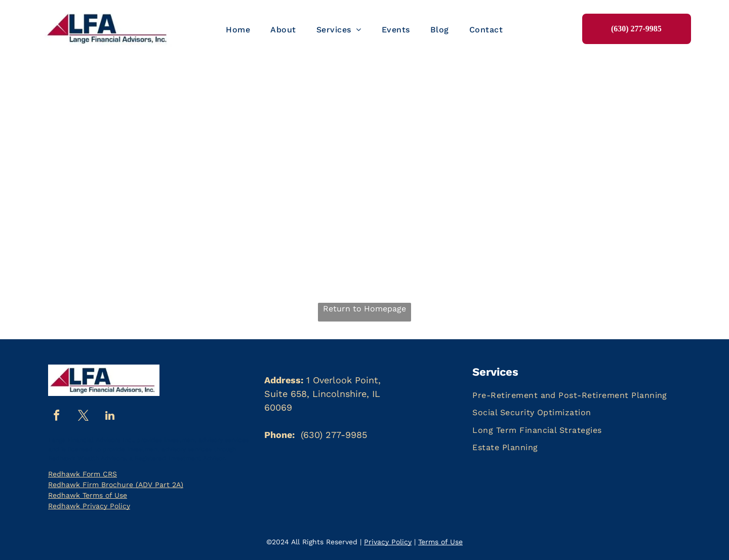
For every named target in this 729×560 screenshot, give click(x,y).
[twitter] (83, 417)
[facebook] (56, 417)
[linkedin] (110, 417)
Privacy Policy (388, 542)
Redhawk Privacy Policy (89, 506)
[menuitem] (238, 30)
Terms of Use (440, 542)
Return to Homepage (364, 309)
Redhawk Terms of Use (88, 495)
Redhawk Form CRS (83, 474)
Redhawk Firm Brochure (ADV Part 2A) (116, 485)
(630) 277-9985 (334, 435)
